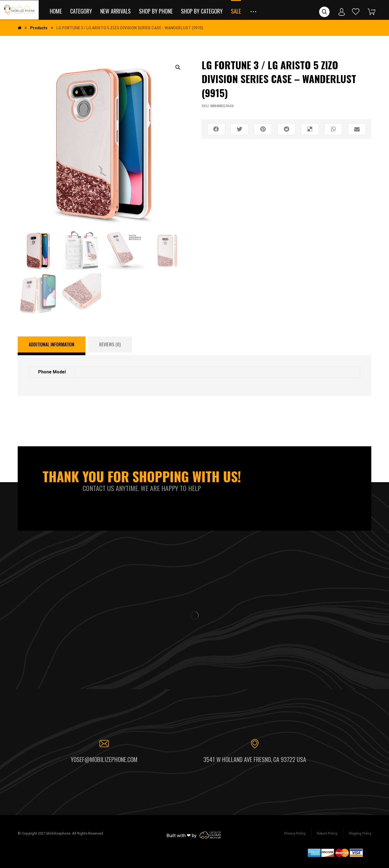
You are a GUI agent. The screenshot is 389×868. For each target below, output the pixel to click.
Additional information (52, 344)
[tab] (52, 346)
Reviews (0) (110, 344)
